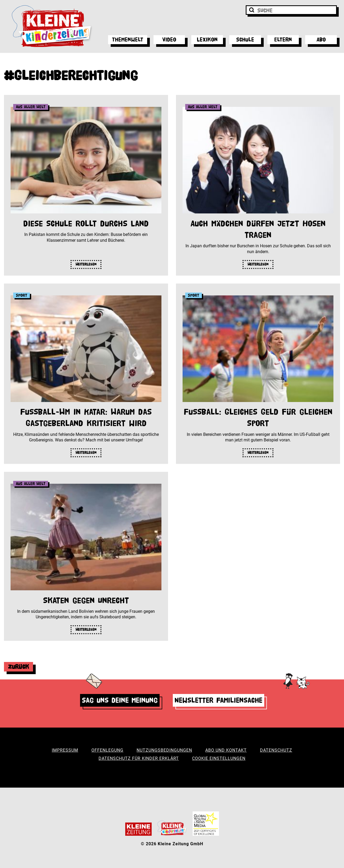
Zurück (18, 667)
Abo (321, 40)
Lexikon (207, 40)
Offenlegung (107, 750)
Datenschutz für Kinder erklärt (139, 758)
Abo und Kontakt (226, 750)
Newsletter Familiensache (219, 700)
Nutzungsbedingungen (164, 750)
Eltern (283, 40)
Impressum (65, 750)
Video (169, 40)
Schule (245, 40)
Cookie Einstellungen (219, 758)
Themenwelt (128, 40)
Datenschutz (276, 750)
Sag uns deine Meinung (120, 700)
